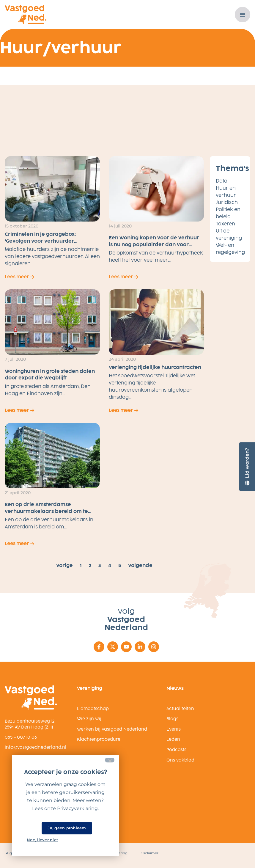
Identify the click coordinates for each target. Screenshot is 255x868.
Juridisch (227, 202)
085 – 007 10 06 (21, 737)
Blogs (172, 719)
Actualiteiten (180, 709)
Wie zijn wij (89, 719)
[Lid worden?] (247, 466)
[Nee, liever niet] (110, 760)
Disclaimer (149, 853)
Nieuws (175, 688)
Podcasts (176, 750)
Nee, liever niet (42, 840)
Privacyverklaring (77, 808)
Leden (173, 739)
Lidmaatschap (93, 709)
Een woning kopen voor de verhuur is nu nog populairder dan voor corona (154, 244)
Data (222, 181)
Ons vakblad (180, 760)
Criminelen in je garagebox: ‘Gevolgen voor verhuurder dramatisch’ (40, 241)
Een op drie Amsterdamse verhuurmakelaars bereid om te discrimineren (46, 511)
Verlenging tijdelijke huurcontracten (155, 367)
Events (174, 729)
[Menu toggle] (243, 15)
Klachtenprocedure (99, 739)
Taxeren (225, 224)
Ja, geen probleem (67, 828)
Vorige (64, 565)
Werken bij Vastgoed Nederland (112, 729)
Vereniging (90, 688)
